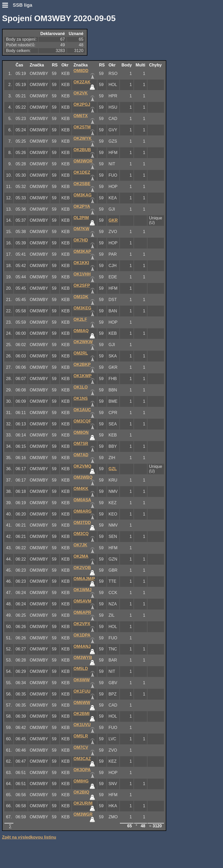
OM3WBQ (83, 477)
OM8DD (81, 71)
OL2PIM (81, 218)
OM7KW (81, 229)
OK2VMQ (82, 466)
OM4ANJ (82, 646)
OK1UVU (82, 725)
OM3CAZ (82, 759)
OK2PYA (82, 206)
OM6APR (82, 612)
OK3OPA (82, 770)
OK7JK (80, 545)
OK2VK (81, 93)
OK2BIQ (81, 792)
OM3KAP (82, 251)
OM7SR (81, 444)
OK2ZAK (82, 82)
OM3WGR (83, 814)
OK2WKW (83, 342)
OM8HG (81, 781)
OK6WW (82, 680)
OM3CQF (82, 421)
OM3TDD (82, 523)
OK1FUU (82, 691)
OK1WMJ (82, 590)
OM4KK (81, 489)
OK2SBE (82, 184)
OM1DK (81, 297)
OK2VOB (82, 568)
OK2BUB (82, 150)
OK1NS (81, 398)
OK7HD (81, 240)
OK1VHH (82, 274)
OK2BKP (82, 364)
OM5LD (81, 669)
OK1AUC (82, 410)
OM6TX (81, 116)
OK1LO (81, 387)
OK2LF (80, 319)
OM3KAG (82, 195)
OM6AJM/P (84, 579)
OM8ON (81, 432)
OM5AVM (82, 601)
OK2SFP (82, 285)
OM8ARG (82, 511)
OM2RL (81, 353)
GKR (113, 220)
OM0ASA (82, 500)
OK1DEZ (82, 172)
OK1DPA (82, 635)
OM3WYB (83, 658)
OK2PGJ (82, 104)
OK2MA (81, 556)
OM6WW (82, 703)
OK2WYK (82, 138)
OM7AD (81, 455)
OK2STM (82, 127)
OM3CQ (81, 534)
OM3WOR (83, 161)
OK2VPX (82, 624)
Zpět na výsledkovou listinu (29, 837)
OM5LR (81, 736)
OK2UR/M (83, 803)
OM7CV (81, 747)
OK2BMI (81, 714)
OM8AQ (81, 331)
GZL (113, 469)
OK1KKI (81, 263)
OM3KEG (82, 308)
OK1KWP (82, 376)
